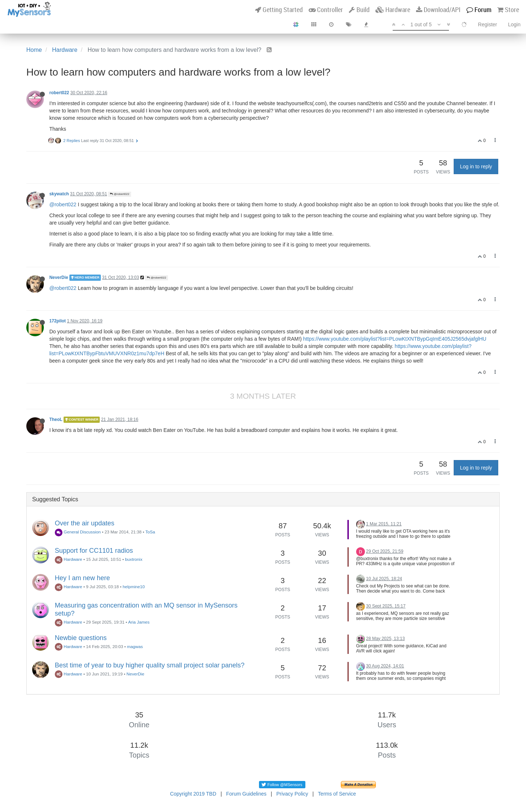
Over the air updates (85, 523)
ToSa (150, 532)
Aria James (139, 622)
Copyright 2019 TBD (193, 794)
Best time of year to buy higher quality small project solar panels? (150, 665)
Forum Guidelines (246, 794)
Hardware (68, 559)
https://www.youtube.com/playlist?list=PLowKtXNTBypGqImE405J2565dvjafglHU (395, 339)
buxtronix (134, 559)
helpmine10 (134, 587)
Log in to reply (476, 166)
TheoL (56, 420)
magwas (135, 646)
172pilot (58, 321)
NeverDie (59, 277)
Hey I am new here (82, 578)
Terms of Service (337, 794)
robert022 (59, 93)
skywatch (59, 194)
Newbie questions (81, 638)
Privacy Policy (292, 794)
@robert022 (120, 194)
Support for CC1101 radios (94, 551)
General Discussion (78, 532)
